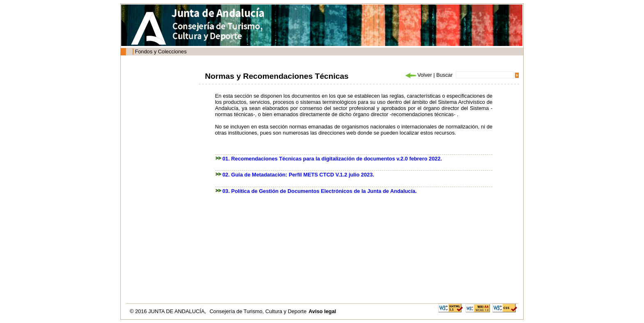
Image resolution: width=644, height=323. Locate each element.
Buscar (444, 75)
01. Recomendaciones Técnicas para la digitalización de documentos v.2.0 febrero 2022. (332, 159)
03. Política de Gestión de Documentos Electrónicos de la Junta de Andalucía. (320, 191)
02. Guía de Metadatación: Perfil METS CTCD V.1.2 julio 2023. (298, 175)
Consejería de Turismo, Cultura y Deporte (258, 311)
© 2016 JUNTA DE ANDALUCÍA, (169, 311)
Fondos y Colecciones (161, 52)
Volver (418, 75)
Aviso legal (322, 311)
